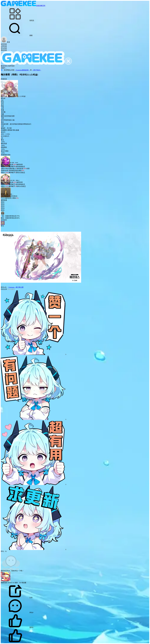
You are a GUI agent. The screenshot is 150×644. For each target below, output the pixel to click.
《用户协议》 (37, 70)
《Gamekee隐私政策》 (22, 70)
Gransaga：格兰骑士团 (16, 287)
